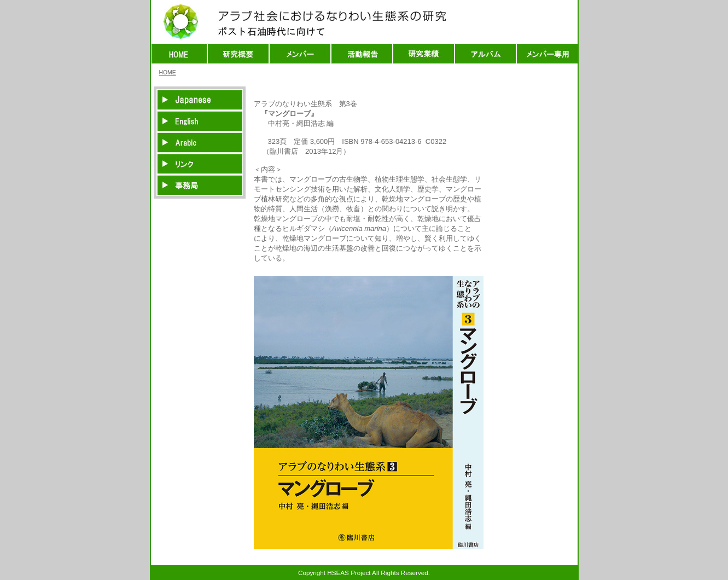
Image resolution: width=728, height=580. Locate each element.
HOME (179, 54)
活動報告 (362, 54)
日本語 (200, 100)
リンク (200, 164)
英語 (200, 121)
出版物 (424, 54)
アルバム (485, 54)
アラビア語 (200, 143)
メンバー (300, 54)
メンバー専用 (547, 54)
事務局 (200, 185)
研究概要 (238, 54)
